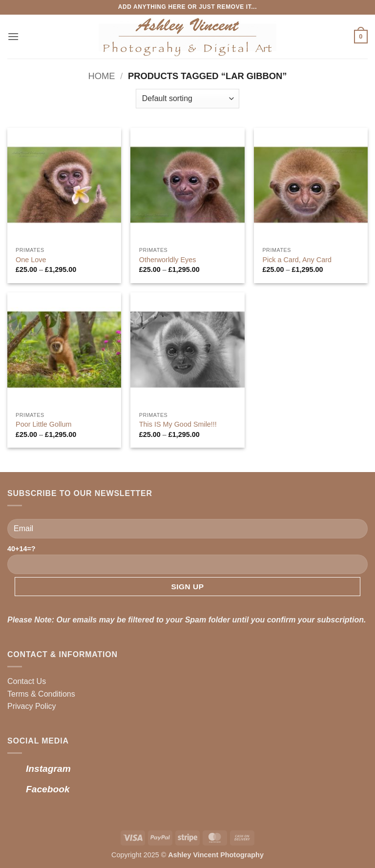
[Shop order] (187, 99)
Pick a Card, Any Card (297, 260)
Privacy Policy (32, 706)
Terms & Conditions (41, 694)
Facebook (48, 789)
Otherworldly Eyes (168, 260)
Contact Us (27, 681)
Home (101, 76)
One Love (31, 260)
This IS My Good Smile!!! (178, 424)
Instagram (48, 769)
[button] (13, 36)
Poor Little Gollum (43, 424)
